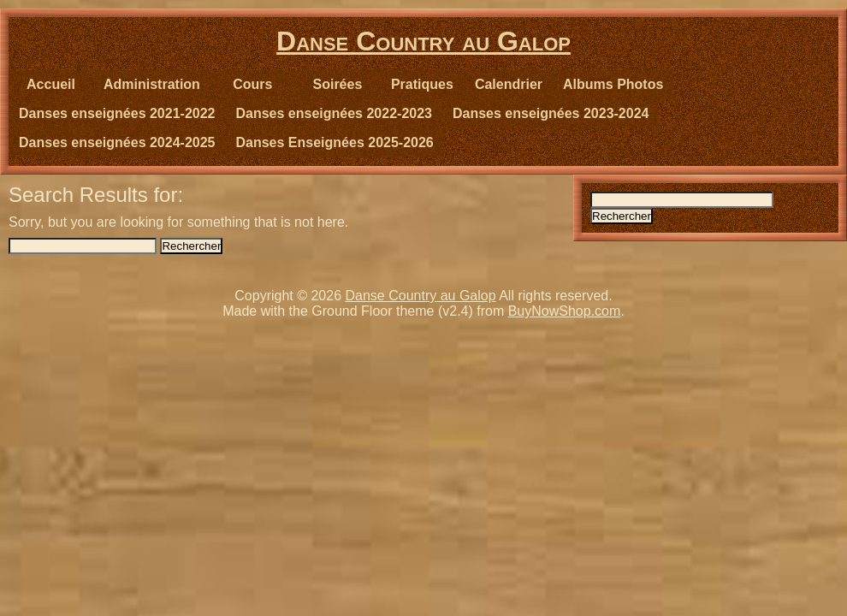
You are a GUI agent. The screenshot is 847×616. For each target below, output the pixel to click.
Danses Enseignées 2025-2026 (334, 142)
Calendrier (509, 84)
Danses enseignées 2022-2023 (333, 113)
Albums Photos (613, 84)
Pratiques (422, 84)
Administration (152, 84)
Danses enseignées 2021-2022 (117, 113)
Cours (252, 84)
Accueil (51, 84)
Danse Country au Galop (423, 41)
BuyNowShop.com (565, 311)
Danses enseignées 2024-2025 (117, 142)
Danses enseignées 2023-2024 (551, 113)
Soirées (337, 84)
